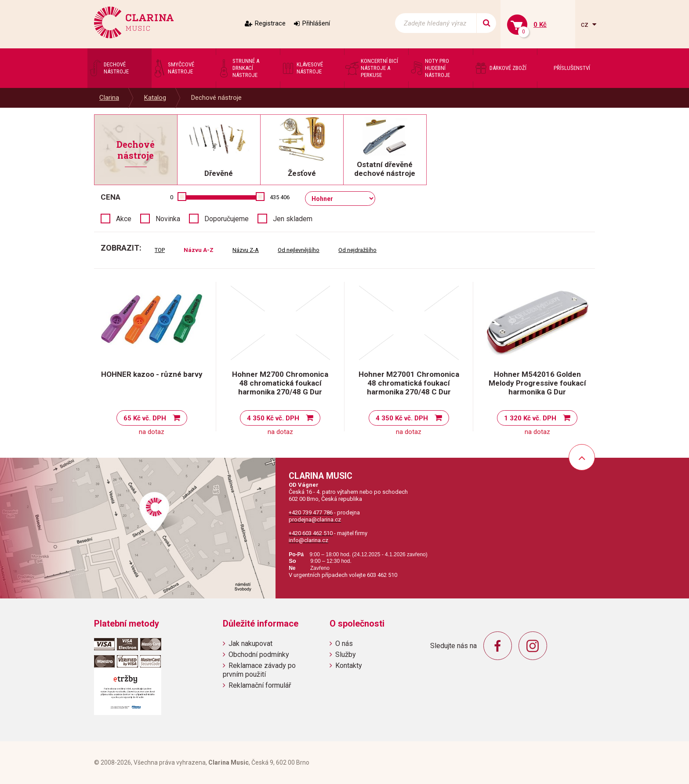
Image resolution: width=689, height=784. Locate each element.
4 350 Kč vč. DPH (273, 418)
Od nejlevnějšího (299, 250)
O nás (344, 644)
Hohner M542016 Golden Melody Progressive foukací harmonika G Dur (537, 383)
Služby (346, 655)
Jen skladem (293, 219)
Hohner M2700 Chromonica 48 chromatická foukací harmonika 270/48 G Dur (280, 383)
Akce (124, 219)
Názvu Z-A (246, 250)
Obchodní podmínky (259, 655)
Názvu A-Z (199, 250)
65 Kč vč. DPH (145, 418)
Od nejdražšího (357, 250)
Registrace (270, 23)
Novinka (168, 219)
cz (586, 24)
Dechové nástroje (216, 98)
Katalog (155, 98)
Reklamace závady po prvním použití (259, 670)
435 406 (280, 197)
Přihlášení (316, 23)
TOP (160, 250)
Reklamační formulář (260, 685)
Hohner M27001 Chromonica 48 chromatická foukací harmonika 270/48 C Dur (409, 383)
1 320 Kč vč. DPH (530, 418)
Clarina (109, 98)
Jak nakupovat (250, 644)
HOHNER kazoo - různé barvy (152, 374)
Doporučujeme (227, 219)
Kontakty (349, 665)
